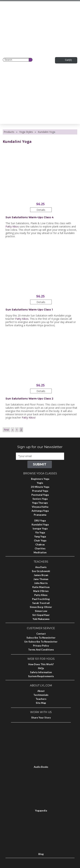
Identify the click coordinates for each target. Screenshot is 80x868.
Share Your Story (41, 718)
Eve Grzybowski (41, 571)
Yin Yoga (40, 533)
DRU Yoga (40, 521)
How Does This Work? (41, 664)
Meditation (40, 552)
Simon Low (41, 611)
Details (41, 210)
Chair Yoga (40, 540)
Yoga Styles (26, 132)
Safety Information (41, 672)
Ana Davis (41, 567)
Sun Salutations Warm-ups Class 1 (29, 310)
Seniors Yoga (40, 499)
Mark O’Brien (41, 591)
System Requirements (41, 676)
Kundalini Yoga (40, 525)
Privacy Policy (41, 646)
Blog (41, 854)
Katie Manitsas (41, 587)
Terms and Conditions (41, 650)
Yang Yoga (40, 536)
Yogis (40, 483)
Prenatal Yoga (40, 491)
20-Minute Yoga (40, 487)
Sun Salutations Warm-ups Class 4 (30, 217)
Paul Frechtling (41, 599)
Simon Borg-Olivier (41, 607)
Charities (40, 548)
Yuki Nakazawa (41, 619)
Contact (41, 634)
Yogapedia (41, 811)
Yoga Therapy (40, 503)
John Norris (41, 583)
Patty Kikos (12, 226)
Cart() (68, 60)
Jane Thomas (41, 579)
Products (9, 132)
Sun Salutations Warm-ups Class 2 (29, 399)
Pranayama (40, 515)
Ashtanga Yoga (40, 511)
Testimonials (41, 695)
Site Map (41, 703)
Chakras (40, 544)
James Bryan (41, 575)
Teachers (41, 699)
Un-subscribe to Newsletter (41, 642)
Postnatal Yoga (40, 495)
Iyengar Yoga (40, 529)
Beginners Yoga (40, 479)
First (6, 430)
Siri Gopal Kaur (41, 615)
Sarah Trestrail (41, 603)
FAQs (41, 668)
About (41, 691)
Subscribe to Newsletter (41, 638)
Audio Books (41, 767)
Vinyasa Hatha (40, 507)
